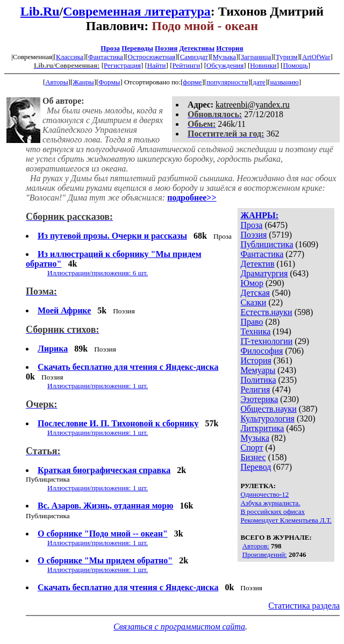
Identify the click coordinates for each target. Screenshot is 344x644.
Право (252, 322)
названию (285, 82)
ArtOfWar (316, 57)
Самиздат (194, 57)
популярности (227, 82)
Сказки (253, 302)
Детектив (257, 264)
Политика (258, 380)
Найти (157, 65)
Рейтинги (187, 65)
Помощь (295, 65)
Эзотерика (259, 399)
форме (192, 82)
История (230, 48)
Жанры (83, 82)
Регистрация (122, 65)
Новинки (263, 65)
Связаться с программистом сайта (179, 627)
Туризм (286, 57)
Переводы (137, 48)
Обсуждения (225, 65)
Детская (255, 293)
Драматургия (264, 273)
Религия (255, 389)
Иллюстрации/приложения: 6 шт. (98, 273)
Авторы (56, 82)
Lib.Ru (40, 11)
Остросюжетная (152, 57)
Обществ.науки (268, 409)
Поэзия (166, 48)
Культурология (267, 418)
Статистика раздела (304, 606)
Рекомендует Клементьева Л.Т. (286, 520)
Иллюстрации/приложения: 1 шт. (98, 386)
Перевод (256, 467)
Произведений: (265, 554)
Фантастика (106, 57)
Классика (70, 57)
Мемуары (258, 370)
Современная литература (137, 11)
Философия (261, 351)
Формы (109, 82)
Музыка (225, 57)
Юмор (252, 283)
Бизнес (253, 457)
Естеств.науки (266, 312)
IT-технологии (266, 341)
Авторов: (256, 546)
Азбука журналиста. (270, 503)
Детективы (197, 48)
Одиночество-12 (264, 494)
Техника (255, 331)
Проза (110, 48)
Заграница (256, 57)
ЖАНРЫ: (259, 215)
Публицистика (267, 244)
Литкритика (262, 428)
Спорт (252, 448)
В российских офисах (273, 511)
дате (259, 82)
